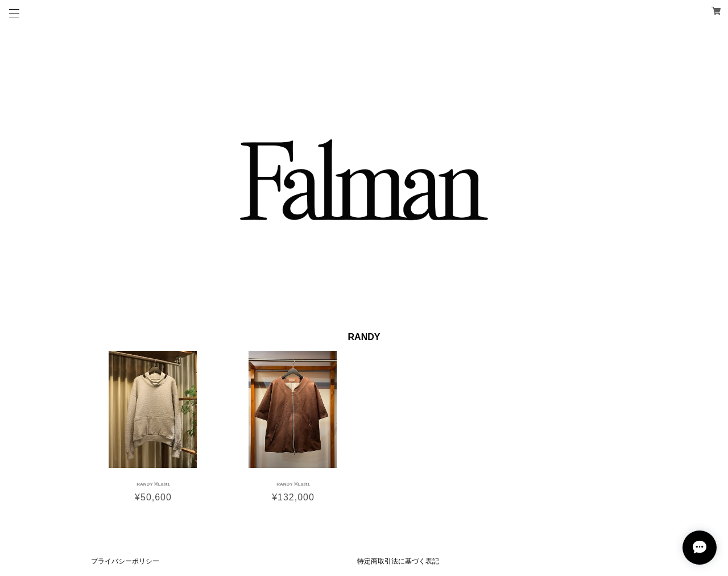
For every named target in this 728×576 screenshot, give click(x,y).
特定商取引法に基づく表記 (398, 561)
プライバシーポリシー (125, 561)
